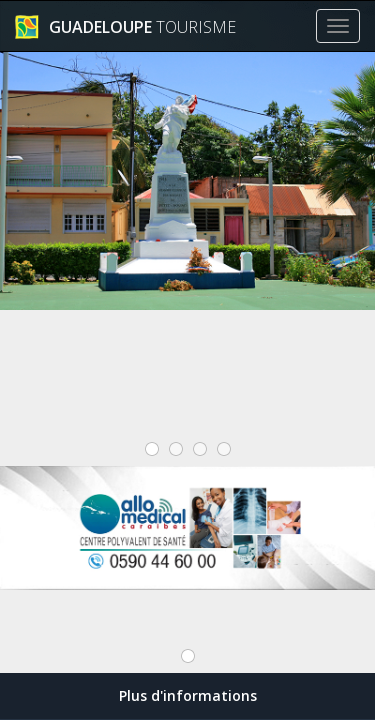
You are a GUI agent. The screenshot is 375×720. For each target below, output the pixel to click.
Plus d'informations (188, 695)
